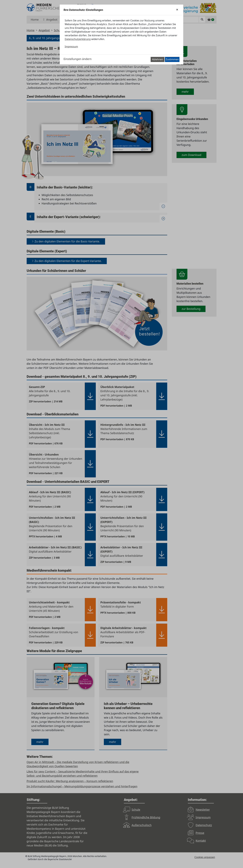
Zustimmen (172, 59)
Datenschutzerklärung (78, 39)
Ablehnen (158, 59)
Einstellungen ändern (78, 59)
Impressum (71, 46)
